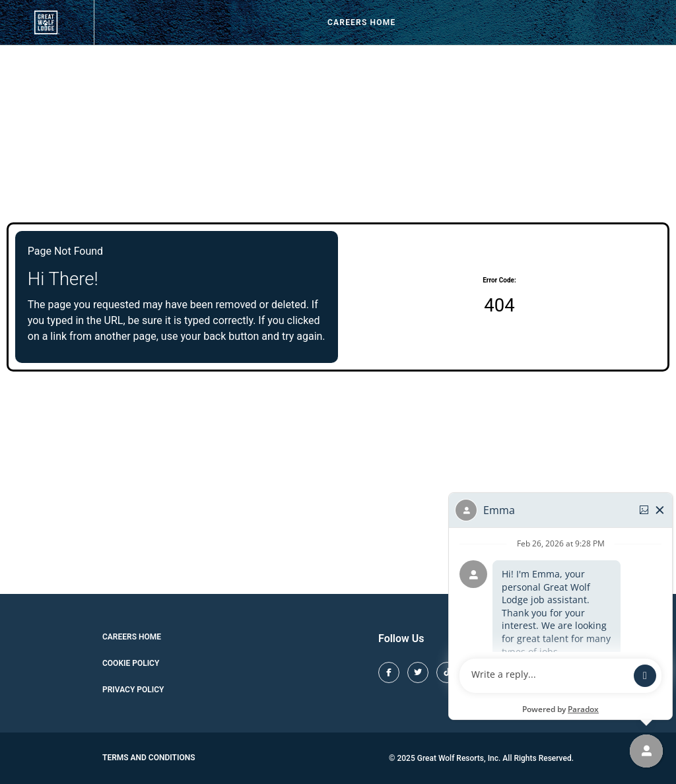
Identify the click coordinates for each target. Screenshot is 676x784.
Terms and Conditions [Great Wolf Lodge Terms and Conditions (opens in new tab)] (149, 758)
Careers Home (361, 22)
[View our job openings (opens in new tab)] (47, 22)
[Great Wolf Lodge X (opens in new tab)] (418, 672)
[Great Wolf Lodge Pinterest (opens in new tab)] (505, 672)
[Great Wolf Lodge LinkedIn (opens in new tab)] (563, 672)
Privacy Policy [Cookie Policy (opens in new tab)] (133, 690)
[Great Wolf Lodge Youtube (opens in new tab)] (534, 672)
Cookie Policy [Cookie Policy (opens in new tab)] (131, 663)
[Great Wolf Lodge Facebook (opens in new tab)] (389, 672)
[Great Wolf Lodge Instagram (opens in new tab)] (476, 672)
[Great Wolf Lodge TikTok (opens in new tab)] (447, 672)
